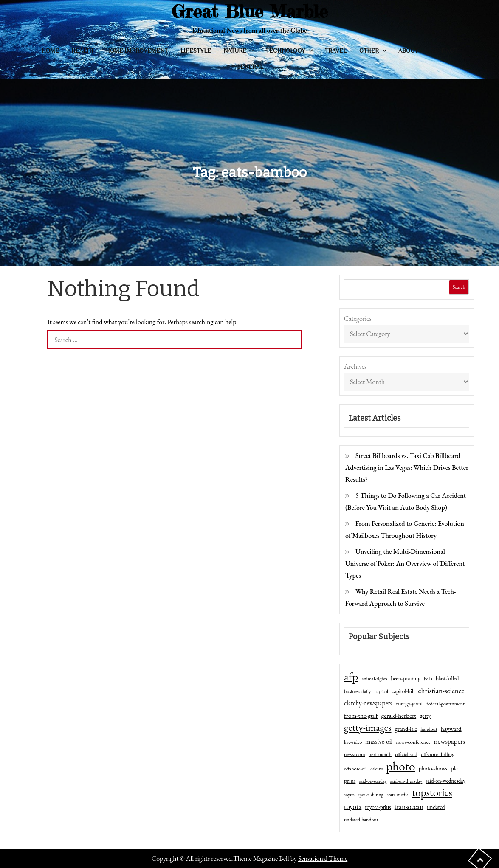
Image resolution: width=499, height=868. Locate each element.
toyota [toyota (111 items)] (353, 806)
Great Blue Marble (250, 11)
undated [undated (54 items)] (436, 807)
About (408, 51)
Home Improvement (137, 51)
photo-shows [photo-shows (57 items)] (433, 768)
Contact (444, 51)
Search (459, 287)
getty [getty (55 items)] (425, 716)
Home (50, 51)
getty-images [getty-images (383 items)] (368, 728)
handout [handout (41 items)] (429, 729)
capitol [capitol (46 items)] (381, 691)
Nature (235, 51)
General (250, 67)
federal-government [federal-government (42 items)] (445, 704)
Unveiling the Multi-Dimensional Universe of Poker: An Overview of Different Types (405, 563)
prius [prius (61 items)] (350, 781)
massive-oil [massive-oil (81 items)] (379, 741)
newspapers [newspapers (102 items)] (450, 741)
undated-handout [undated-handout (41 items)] (361, 820)
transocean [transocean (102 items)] (409, 806)
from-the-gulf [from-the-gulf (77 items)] (361, 716)
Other (369, 51)
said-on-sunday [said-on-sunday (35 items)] (373, 781)
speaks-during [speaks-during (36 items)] (371, 795)
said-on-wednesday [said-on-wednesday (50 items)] (445, 781)
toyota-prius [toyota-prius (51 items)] (378, 807)
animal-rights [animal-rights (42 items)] (374, 679)
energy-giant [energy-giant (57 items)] (409, 703)
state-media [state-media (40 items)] (398, 795)
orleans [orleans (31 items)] (376, 769)
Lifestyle (196, 51)
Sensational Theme (323, 858)
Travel (336, 51)
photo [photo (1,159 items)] (400, 766)
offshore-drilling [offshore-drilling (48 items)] (438, 754)
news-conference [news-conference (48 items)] (413, 742)
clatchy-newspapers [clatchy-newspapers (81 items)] (368, 703)
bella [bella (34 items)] (428, 679)
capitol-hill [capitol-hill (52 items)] (403, 691)
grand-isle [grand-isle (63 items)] (406, 729)
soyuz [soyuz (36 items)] (349, 795)
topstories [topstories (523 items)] (432, 793)
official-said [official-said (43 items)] (406, 754)
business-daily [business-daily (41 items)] (357, 691)
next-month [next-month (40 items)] (380, 754)
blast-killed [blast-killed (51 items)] (447, 678)
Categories (358, 319)
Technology (286, 51)
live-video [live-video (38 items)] (353, 742)
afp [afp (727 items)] (351, 677)
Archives (355, 367)
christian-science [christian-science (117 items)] (441, 690)
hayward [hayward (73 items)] (451, 729)
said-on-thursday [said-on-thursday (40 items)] (406, 781)
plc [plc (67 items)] (454, 768)
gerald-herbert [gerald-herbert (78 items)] (399, 716)
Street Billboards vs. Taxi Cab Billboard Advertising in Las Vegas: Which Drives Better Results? (407, 468)
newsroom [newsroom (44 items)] (355, 754)
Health (82, 51)
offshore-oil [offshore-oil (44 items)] (355, 769)
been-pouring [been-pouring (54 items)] (406, 678)
